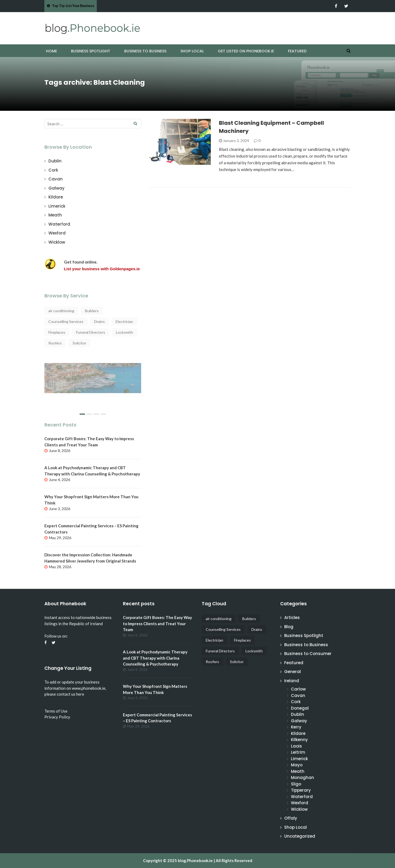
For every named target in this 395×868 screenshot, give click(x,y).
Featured (297, 51)
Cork (53, 170)
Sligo (296, 784)
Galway (56, 188)
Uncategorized (300, 836)
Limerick (57, 206)
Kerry (296, 727)
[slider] (93, 391)
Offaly (291, 818)
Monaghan (303, 778)
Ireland (292, 681)
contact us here (70, 694)
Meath (55, 215)
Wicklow (57, 242)
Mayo (297, 765)
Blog (289, 627)
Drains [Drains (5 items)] (99, 321)
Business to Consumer (308, 654)
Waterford (59, 224)
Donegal (300, 708)
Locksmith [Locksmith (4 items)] (124, 332)
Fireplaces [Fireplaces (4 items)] (57, 332)
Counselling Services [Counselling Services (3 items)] (66, 321)
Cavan (56, 179)
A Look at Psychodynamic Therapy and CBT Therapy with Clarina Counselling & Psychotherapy (155, 658)
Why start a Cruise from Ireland (84, 372)
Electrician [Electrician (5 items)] (124, 321)
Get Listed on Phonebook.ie (246, 51)
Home (51, 51)
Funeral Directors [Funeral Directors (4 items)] (91, 332)
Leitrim (298, 752)
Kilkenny (299, 740)
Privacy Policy (57, 717)
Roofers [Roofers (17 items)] (55, 343)
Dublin (55, 161)
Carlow (298, 689)
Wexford (57, 233)
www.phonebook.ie (89, 688)
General (293, 672)
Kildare (56, 197)
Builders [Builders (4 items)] (92, 311)
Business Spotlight (91, 51)
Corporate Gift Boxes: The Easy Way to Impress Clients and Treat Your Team (157, 623)
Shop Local (192, 51)
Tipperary (301, 790)
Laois (296, 746)
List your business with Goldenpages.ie (102, 269)
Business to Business (145, 51)
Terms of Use (56, 711)
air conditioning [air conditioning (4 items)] (61, 311)
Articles (292, 618)
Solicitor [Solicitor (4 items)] (79, 343)
